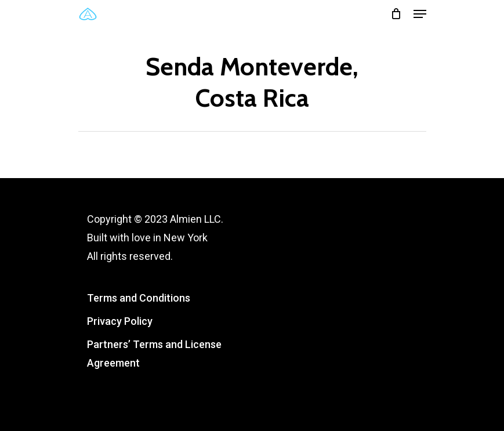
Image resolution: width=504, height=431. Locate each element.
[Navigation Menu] (420, 14)
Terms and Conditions (139, 298)
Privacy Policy (120, 321)
